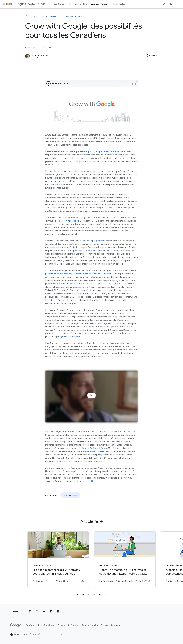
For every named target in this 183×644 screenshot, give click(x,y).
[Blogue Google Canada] (27, 16)
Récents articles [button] (60, 4)
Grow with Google (71, 221)
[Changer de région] (43, 634)
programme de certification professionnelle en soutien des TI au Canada (79, 274)
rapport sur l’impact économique (100, 152)
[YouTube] (44, 612)
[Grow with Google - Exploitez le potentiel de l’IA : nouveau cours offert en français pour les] (58, 560)
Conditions (49, 625)
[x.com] (37, 612)
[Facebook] (51, 612)
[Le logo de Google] (16, 625)
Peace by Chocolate (95, 452)
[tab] (78, 595)
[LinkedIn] (58, 612)
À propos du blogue (111, 625)
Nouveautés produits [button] (78, 4)
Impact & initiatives (74, 16)
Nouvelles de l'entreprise (47, 16)
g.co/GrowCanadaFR (70, 337)
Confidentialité (33, 625)
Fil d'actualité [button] (119, 4)
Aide (15, 635)
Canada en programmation (94, 241)
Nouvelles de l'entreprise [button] (100, 4)
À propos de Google (68, 625)
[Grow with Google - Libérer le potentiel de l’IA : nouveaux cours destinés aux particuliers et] (125, 560)
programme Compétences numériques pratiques (96, 251)
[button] (151, 55)
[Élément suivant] (171, 558)
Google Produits (90, 625)
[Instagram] (30, 612)
